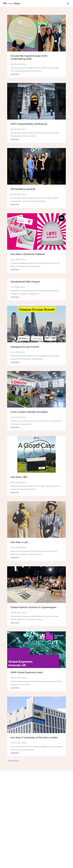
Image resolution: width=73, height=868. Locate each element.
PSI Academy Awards (23, 189)
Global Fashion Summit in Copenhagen (34, 607)
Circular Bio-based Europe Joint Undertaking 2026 (29, 57)
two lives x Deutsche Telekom (28, 254)
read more (15, 74)
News (24, 64)
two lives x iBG (19, 477)
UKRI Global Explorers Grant (27, 672)
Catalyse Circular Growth (25, 347)
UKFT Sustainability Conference (29, 124)
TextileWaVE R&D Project (25, 282)
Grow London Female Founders (29, 412)
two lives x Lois (19, 542)
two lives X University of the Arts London (34, 738)
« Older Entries (13, 761)
